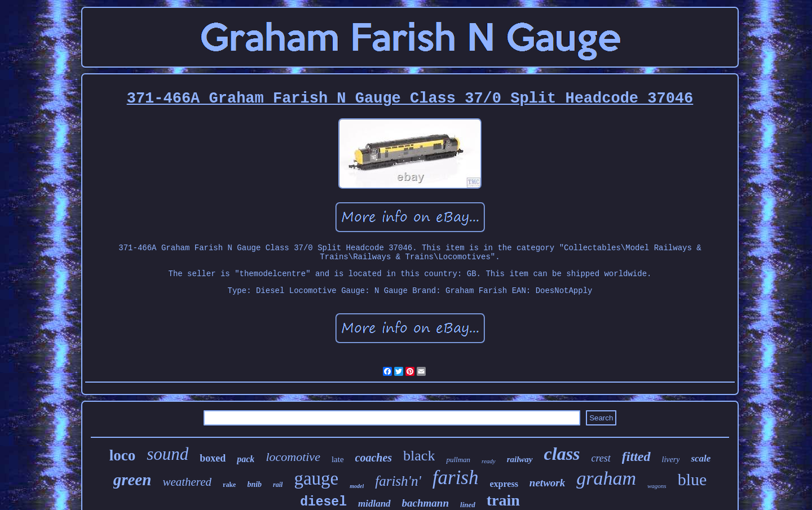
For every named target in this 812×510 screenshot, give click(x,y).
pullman (458, 460)
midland (374, 504)
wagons (657, 486)
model (357, 486)
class (562, 454)
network (547, 483)
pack (246, 459)
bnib (254, 484)
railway (520, 459)
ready (489, 461)
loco (123, 455)
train (503, 500)
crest (601, 458)
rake (229, 485)
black (419, 456)
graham (606, 478)
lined (468, 505)
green (133, 480)
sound (167, 454)
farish (456, 478)
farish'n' (398, 481)
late (338, 459)
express (504, 484)
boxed (213, 458)
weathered (187, 482)
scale (701, 458)
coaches (374, 458)
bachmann (425, 503)
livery (671, 460)
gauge (316, 478)
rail (278, 485)
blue (692, 479)
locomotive (293, 457)
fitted (636, 456)
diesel (323, 502)
